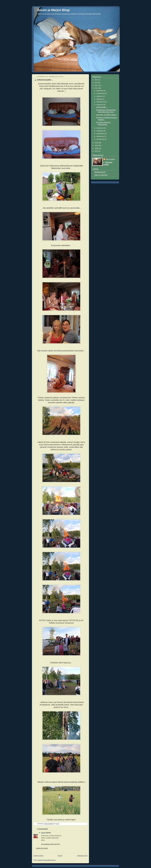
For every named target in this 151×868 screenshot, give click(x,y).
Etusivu (60, 856)
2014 (97, 80)
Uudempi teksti (38, 856)
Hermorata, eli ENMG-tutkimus (106, 115)
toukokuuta (100, 128)
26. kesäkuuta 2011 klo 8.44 (50, 844)
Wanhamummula (100, 172)
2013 (97, 83)
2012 (97, 85)
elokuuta (100, 99)
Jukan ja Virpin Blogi (101, 175)
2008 (97, 148)
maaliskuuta (101, 134)
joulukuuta (100, 91)
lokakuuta (100, 96)
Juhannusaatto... (102, 107)
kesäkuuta (100, 105)
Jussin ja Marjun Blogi (53, 10)
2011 (97, 88)
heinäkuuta (100, 102)
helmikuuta (100, 136)
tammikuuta (101, 139)
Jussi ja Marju (110, 159)
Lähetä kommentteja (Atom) (47, 860)
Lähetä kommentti (42, 848)
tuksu (43, 833)
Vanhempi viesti (82, 856)
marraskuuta (101, 93)
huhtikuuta (100, 131)
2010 (97, 143)
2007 (97, 151)
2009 (97, 146)
